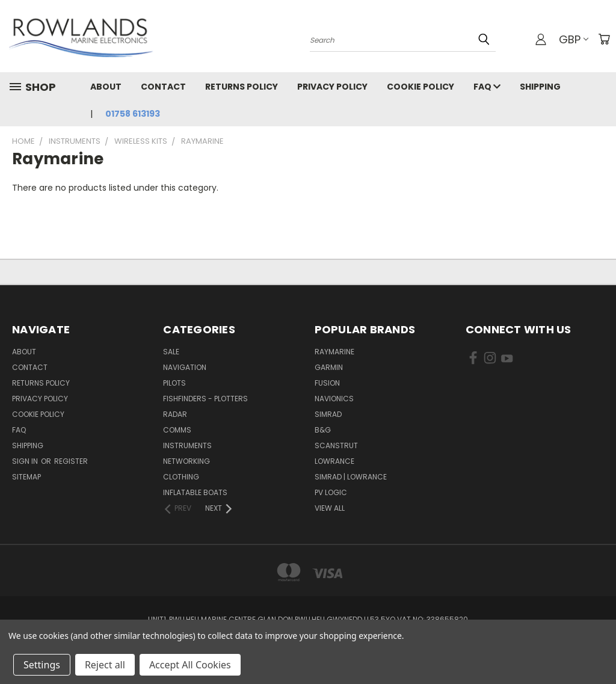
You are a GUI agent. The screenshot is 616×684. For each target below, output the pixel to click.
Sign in (26, 461)
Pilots (174, 383)
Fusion (327, 383)
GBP (574, 39)
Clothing (181, 477)
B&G (323, 430)
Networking (186, 461)
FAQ (487, 87)
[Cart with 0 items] (604, 39)
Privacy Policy (332, 87)
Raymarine (334, 352)
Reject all (105, 665)
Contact (163, 87)
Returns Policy (242, 87)
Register (71, 461)
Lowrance (334, 461)
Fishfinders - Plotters (205, 399)
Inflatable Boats (195, 492)
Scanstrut (336, 445)
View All (330, 508)
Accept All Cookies (190, 665)
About (106, 87)
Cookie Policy (420, 87)
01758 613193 (133, 114)
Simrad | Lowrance (351, 477)
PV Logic (331, 492)
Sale (171, 352)
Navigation (185, 367)
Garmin (329, 367)
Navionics (334, 399)
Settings (42, 665)
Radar (175, 414)
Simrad (328, 414)
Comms (177, 430)
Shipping (540, 87)
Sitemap (26, 477)
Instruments (187, 445)
